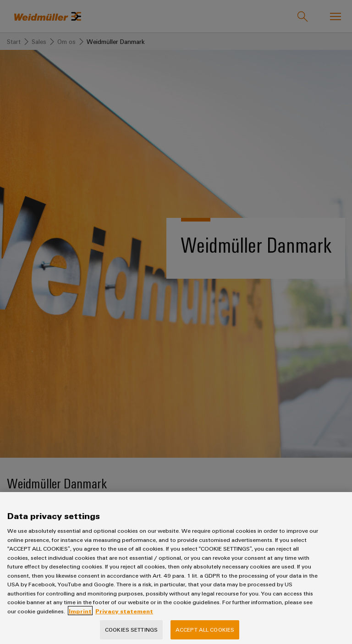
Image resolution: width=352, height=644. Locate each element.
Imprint (80, 618)
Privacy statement (124, 618)
